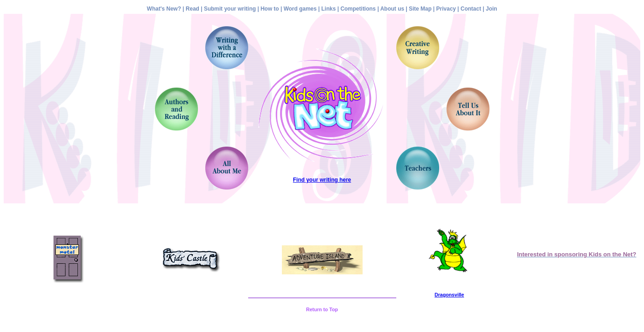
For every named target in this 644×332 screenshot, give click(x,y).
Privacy (446, 9)
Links (329, 9)
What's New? (164, 9)
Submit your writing (230, 9)
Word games (300, 9)
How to (270, 9)
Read (193, 9)
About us (392, 9)
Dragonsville (449, 295)
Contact (471, 9)
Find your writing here (322, 180)
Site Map (420, 9)
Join (492, 9)
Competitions (358, 9)
